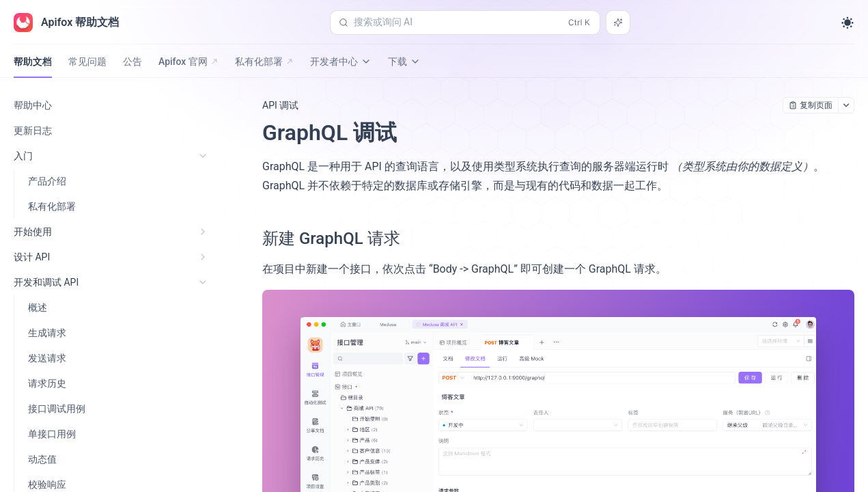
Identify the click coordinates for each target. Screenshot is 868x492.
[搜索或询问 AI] (618, 23)
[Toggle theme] (848, 23)
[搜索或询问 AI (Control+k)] (465, 23)
